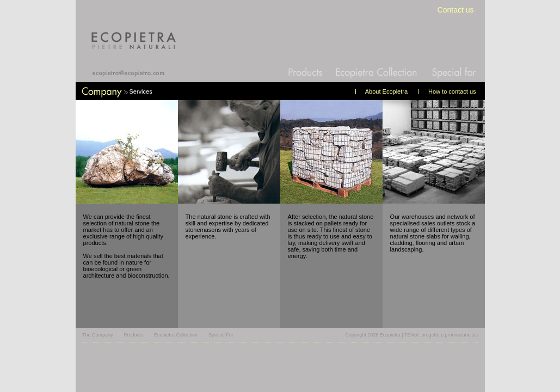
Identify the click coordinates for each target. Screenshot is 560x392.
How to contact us (452, 91)
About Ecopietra (386, 91)
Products (134, 335)
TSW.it (412, 335)
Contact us (456, 10)
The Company (98, 335)
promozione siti (461, 335)
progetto (430, 335)
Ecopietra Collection (176, 335)
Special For (221, 335)
